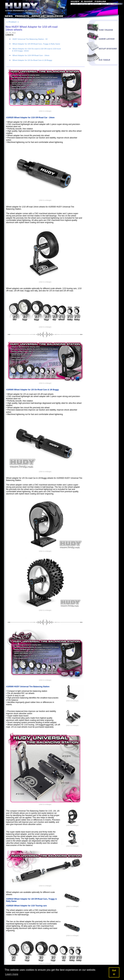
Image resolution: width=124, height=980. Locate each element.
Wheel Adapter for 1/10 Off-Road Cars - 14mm (31, 55)
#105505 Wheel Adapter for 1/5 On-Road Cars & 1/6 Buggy (32, 390)
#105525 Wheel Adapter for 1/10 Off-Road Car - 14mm (30, 118)
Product (12, 22)
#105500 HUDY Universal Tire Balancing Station (28, 687)
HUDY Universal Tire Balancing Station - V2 (30, 39)
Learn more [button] (12, 974)
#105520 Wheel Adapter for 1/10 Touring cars (26, 906)
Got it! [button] (114, 972)
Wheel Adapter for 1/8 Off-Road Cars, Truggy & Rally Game (36, 44)
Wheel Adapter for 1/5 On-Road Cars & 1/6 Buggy (32, 60)
